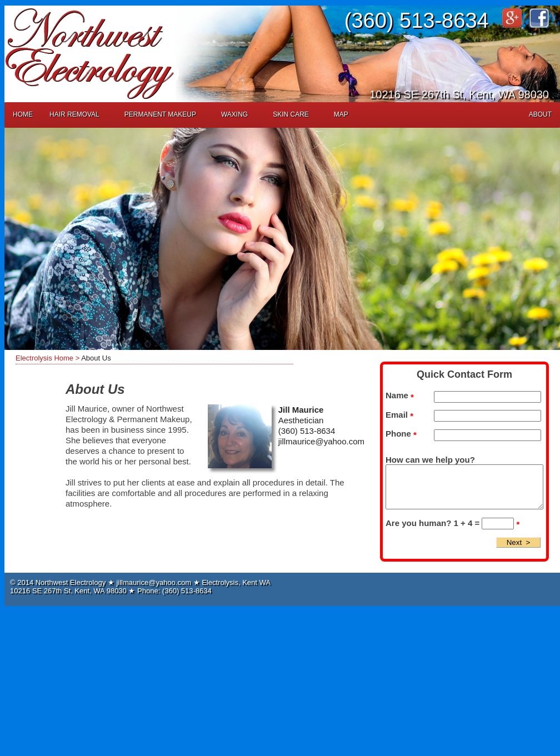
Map (341, 114)
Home (23, 114)
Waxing (234, 114)
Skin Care (291, 114)
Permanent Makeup (160, 114)
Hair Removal (74, 114)
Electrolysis (34, 358)
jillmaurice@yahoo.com (321, 441)
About (540, 114)
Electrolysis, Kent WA (236, 582)
